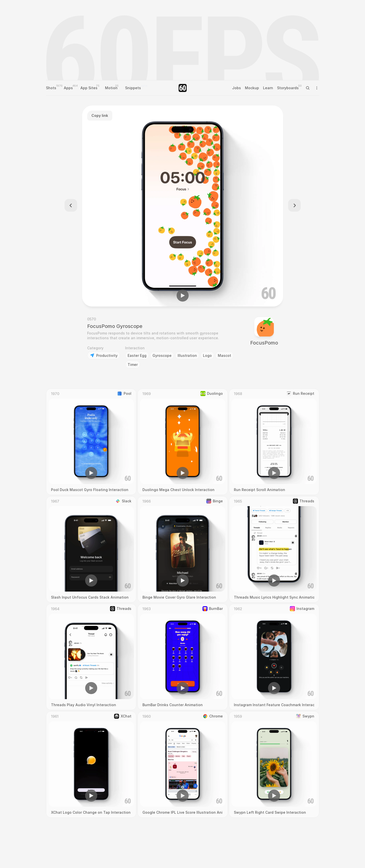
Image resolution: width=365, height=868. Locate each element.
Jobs (237, 88)
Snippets (133, 88)
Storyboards (288, 88)
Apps (68, 88)
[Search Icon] (308, 88)
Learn (268, 88)
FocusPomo (264, 343)
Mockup (252, 88)
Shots (51, 88)
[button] (183, 296)
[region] (183, 206)
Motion (111, 88)
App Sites (89, 88)
